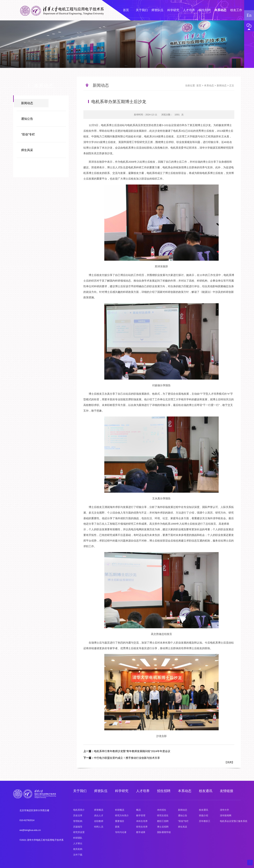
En (249, 15)
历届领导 (78, 827)
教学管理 (141, 815)
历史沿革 (78, 815)
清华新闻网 (226, 815)
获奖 (117, 827)
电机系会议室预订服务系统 (234, 821)
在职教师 (99, 821)
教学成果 (141, 832)
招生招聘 (164, 791)
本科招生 (162, 810)
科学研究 (122, 791)
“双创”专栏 (28, 134)
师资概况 (99, 810)
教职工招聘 (163, 821)
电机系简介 (79, 810)
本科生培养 (142, 821)
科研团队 (78, 838)
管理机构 (78, 821)
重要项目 (120, 821)
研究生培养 (142, 827)
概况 (138, 810)
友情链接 (227, 791)
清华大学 (224, 810)
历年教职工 (205, 821)
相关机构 (78, 849)
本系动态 (209, 85)
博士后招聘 (163, 827)
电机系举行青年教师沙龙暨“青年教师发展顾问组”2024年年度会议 (127, 751)
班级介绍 (204, 815)
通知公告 (27, 119)
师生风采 (27, 150)
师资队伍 (101, 791)
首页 (199, 85)
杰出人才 (99, 815)
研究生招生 (163, 815)
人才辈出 (78, 843)
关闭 (229, 762)
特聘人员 (99, 827)
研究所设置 (79, 832)
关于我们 (80, 791)
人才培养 (143, 791)
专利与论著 (121, 832)
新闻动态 (27, 103)
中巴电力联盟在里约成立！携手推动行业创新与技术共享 (122, 758)
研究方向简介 (122, 815)
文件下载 (78, 855)
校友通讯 (206, 791)
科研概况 (120, 810)
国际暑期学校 (164, 832)
